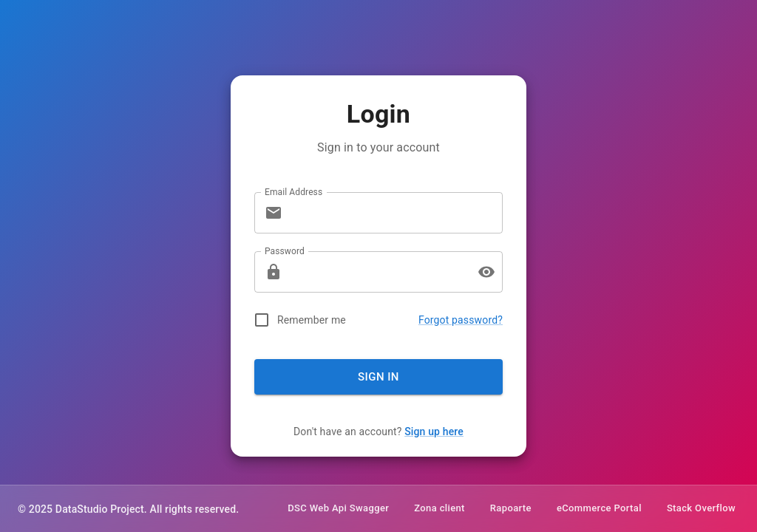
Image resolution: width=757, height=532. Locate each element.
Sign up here (434, 432)
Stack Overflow (701, 509)
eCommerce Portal (599, 509)
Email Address (293, 191)
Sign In (378, 377)
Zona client (439, 509)
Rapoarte (511, 509)
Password (285, 250)
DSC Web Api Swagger (338, 509)
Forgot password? (461, 320)
